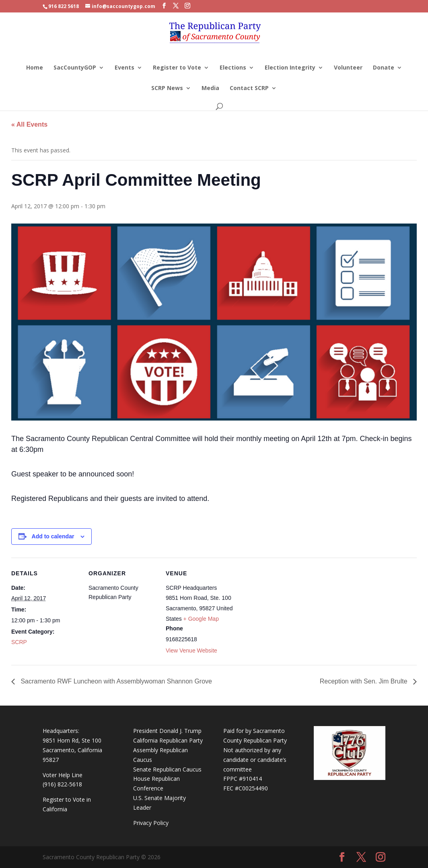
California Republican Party (168, 740)
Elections (233, 68)
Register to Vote (177, 68)
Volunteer (348, 68)
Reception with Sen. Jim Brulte (364, 681)
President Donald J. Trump (167, 731)
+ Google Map (201, 619)
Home (35, 68)
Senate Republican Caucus (167, 769)
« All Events (29, 124)
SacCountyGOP (75, 68)
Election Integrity (290, 68)
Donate (384, 68)
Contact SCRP (249, 88)
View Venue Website (191, 650)
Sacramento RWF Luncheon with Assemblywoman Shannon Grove (115, 681)
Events (124, 68)
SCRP (19, 642)
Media (210, 88)
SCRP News (167, 88)
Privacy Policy (151, 823)
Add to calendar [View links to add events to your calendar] (53, 536)
